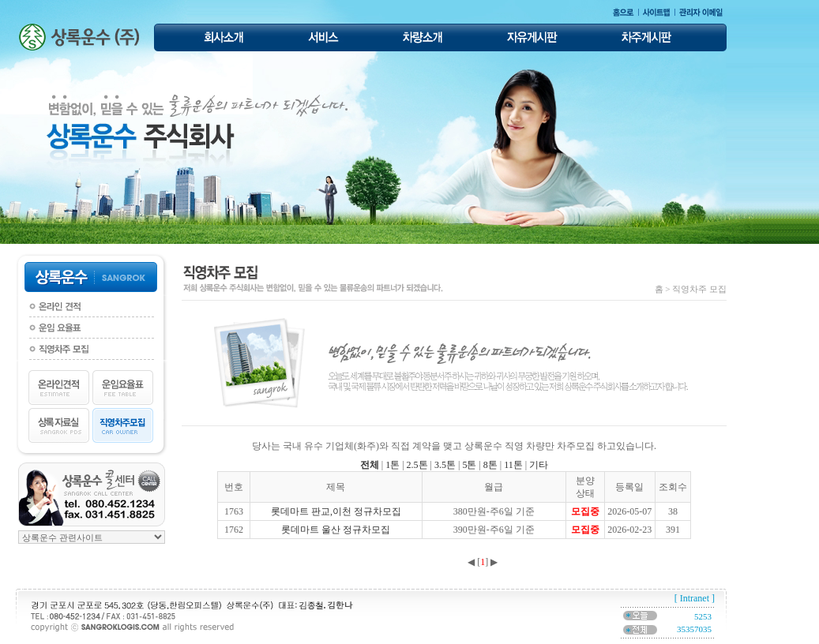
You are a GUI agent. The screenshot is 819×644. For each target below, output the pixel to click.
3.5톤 (445, 465)
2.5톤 (417, 465)
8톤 (490, 465)
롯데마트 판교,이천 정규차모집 (336, 511)
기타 (539, 465)
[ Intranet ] (695, 598)
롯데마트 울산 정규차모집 (336, 530)
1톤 (393, 465)
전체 (370, 465)
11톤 (513, 465)
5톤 (469, 465)
